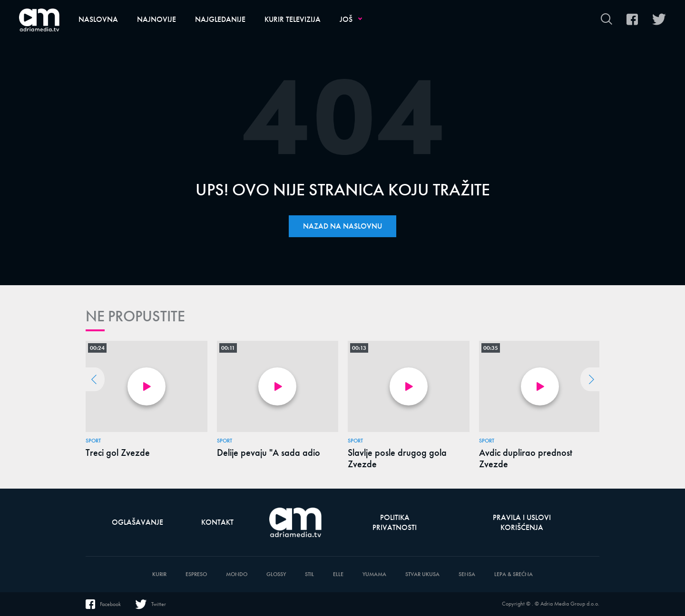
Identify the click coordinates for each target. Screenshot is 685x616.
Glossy (276, 574)
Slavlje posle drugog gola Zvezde (397, 458)
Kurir (159, 574)
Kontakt (217, 522)
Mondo (237, 574)
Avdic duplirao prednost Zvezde (526, 458)
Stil (309, 574)
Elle (338, 574)
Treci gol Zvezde (118, 452)
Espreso (196, 574)
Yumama (374, 574)
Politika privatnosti (395, 522)
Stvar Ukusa (422, 574)
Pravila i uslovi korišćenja (522, 522)
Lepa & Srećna (514, 574)
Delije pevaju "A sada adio (269, 452)
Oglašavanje (137, 522)
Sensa (467, 574)
